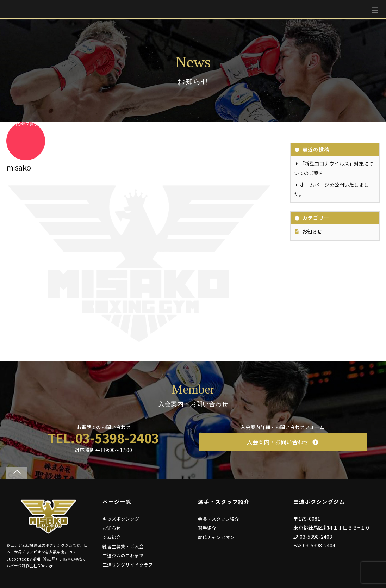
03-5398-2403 (313, 537)
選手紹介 (207, 528)
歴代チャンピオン (216, 537)
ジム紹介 (112, 537)
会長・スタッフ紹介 (219, 519)
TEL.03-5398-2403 (103, 438)
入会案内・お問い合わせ (282, 442)
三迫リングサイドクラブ (128, 565)
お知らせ (312, 231)
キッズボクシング (121, 519)
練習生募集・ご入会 (123, 546)
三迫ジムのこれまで (123, 555)
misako (19, 167)
